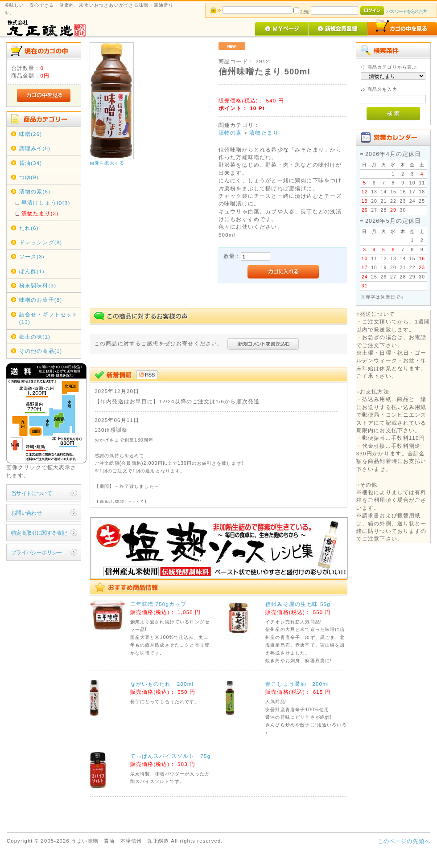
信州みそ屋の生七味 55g (298, 604)
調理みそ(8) (35, 148)
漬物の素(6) (35, 191)
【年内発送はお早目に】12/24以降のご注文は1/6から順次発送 (177, 401)
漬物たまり (264, 133)
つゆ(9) (29, 177)
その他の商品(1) (41, 351)
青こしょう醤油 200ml (297, 684)
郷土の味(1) (35, 337)
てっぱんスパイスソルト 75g (171, 756)
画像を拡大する (107, 163)
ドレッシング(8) (41, 242)
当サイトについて (31, 493)
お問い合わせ (27, 513)
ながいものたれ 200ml (162, 684)
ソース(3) (32, 256)
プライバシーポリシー (37, 552)
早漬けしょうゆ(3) (46, 203)
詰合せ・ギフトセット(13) (49, 318)
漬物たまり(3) (40, 213)
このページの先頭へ (404, 841)
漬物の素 (230, 133)
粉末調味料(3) (38, 285)
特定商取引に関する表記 (39, 533)
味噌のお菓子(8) (41, 300)
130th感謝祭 (111, 430)
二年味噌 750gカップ (159, 604)
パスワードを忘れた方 (406, 11)
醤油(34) (31, 163)
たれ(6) (29, 228)
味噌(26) (31, 134)
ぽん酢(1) (32, 271)
